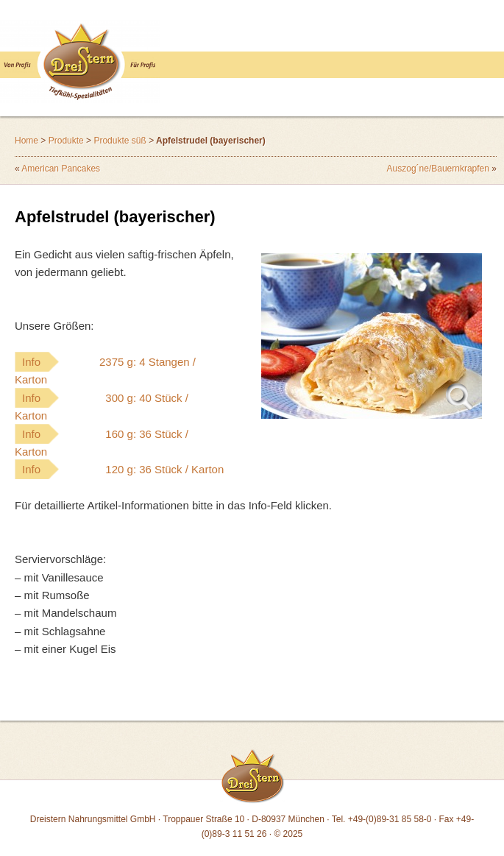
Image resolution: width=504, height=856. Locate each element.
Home (26, 141)
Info (105, 371)
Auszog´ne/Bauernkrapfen (438, 169)
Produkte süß (120, 141)
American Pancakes (61, 169)
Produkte (66, 141)
